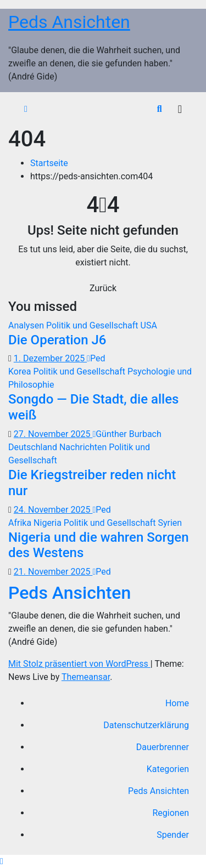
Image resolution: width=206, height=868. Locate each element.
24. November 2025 (53, 510)
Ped (96, 358)
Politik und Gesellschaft (93, 325)
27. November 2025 (53, 434)
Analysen (27, 325)
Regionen (171, 813)
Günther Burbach (127, 434)
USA (149, 325)
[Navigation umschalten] (180, 109)
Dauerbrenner (163, 747)
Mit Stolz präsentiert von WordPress (79, 664)
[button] (160, 109)
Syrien (170, 523)
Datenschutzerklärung (146, 725)
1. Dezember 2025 (50, 358)
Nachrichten (84, 447)
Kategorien (168, 769)
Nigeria (49, 523)
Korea (21, 371)
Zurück (103, 288)
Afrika (21, 523)
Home (177, 703)
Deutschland (34, 447)
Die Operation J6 (57, 340)
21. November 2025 (53, 572)
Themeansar (86, 677)
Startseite (49, 163)
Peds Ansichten (69, 22)
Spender (173, 835)
